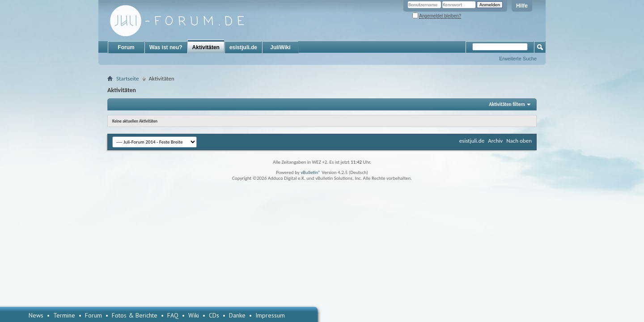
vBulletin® (311, 172)
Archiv (495, 141)
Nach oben (519, 141)
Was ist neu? (166, 47)
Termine (64, 315)
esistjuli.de (243, 47)
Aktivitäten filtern (507, 104)
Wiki (194, 315)
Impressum (270, 315)
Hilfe (522, 6)
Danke (237, 315)
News (36, 315)
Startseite (128, 78)
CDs (214, 315)
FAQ (173, 315)
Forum (126, 47)
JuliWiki (280, 47)
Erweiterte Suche (518, 59)
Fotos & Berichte (135, 315)
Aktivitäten (206, 47)
